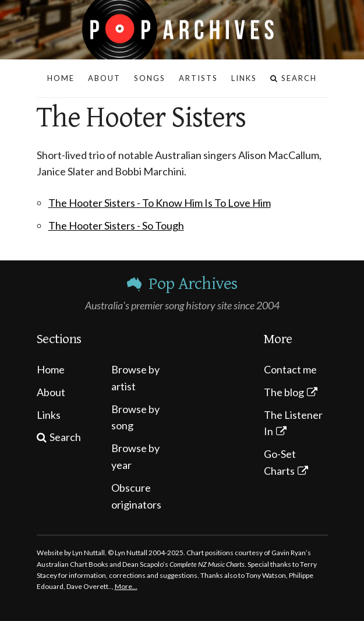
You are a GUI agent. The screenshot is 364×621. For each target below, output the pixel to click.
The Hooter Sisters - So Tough (116, 225)
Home (51, 369)
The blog (284, 392)
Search (65, 437)
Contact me (290, 369)
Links (49, 415)
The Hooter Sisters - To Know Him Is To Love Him (160, 203)
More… (126, 586)
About (51, 392)
